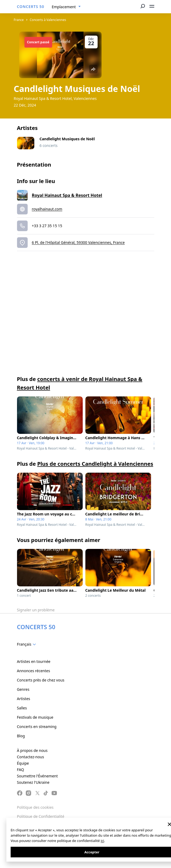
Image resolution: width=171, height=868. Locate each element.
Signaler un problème (36, 610)
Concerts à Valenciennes (48, 20)
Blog (21, 736)
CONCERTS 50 (31, 7)
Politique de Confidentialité (41, 816)
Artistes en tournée (34, 661)
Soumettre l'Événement (37, 776)
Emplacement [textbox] (64, 7)
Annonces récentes (34, 671)
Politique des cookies (35, 807)
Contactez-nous (31, 757)
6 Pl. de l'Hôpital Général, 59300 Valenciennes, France (78, 242)
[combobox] (66, 7)
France (19, 20)
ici (103, 841)
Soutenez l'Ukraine (33, 782)
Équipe (23, 763)
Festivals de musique (35, 717)
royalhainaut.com (47, 209)
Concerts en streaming (37, 727)
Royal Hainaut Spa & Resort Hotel (67, 195)
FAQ (21, 770)
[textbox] (28, 644)
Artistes (24, 699)
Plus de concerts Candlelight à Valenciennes (95, 464)
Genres (23, 689)
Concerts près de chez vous (41, 680)
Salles (22, 708)
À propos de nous (32, 750)
